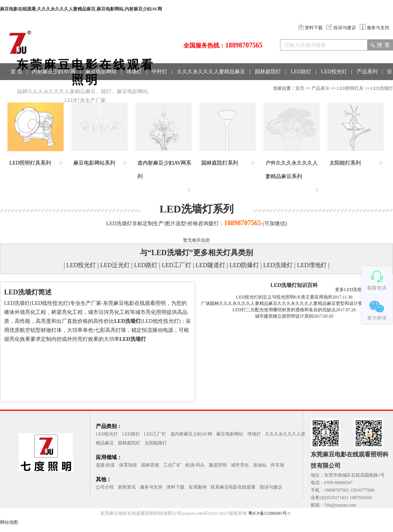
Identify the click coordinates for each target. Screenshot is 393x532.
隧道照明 (218, 465)
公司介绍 (105, 487)
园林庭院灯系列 (220, 163)
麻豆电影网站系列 (94, 163)
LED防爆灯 (244, 265)
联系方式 (74, 88)
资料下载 (310, 28)
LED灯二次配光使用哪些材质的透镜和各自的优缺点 (284, 310)
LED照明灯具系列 (30, 163)
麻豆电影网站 (101, 72)
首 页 (16, 72)
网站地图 (9, 522)
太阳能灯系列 (345, 163)
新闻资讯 (127, 487)
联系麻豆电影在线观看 (233, 487)
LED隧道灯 (211, 265)
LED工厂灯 (176, 265)
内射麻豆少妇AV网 (54, 72)
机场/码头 (195, 465)
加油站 (260, 465)
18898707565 (244, 45)
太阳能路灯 (156, 443)
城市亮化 (240, 465)
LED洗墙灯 (382, 88)
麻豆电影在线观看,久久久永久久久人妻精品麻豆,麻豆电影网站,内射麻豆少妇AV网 (81, 9)
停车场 (277, 465)
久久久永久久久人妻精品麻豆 (211, 72)
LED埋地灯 (312, 265)
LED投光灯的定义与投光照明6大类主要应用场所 (284, 297)
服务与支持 (374, 28)
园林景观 (150, 465)
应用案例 (198, 487)
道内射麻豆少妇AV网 (191, 434)
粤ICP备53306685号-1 (269, 513)
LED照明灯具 (350, 88)
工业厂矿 (172, 465)
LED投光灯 (334, 72)
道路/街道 (105, 465)
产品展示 (320, 88)
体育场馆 (128, 465)
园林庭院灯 (268, 72)
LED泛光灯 (115, 265)
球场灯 (134, 72)
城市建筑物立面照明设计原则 (284, 316)
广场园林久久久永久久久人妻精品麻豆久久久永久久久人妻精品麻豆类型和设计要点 (284, 303)
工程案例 (43, 88)
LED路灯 (301, 72)
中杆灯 (159, 72)
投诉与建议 (341, 28)
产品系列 (367, 72)
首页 (300, 88)
